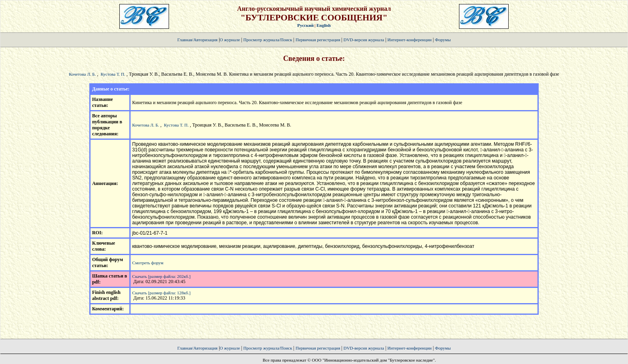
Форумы (443, 40)
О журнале (230, 40)
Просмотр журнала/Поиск (268, 40)
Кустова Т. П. (113, 74)
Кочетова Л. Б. (82, 74)
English (323, 25)
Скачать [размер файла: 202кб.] (161, 276)
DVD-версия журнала (363, 40)
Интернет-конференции (409, 40)
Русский (305, 25)
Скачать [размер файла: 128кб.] (161, 293)
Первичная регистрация (318, 40)
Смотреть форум (148, 263)
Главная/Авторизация (197, 40)
